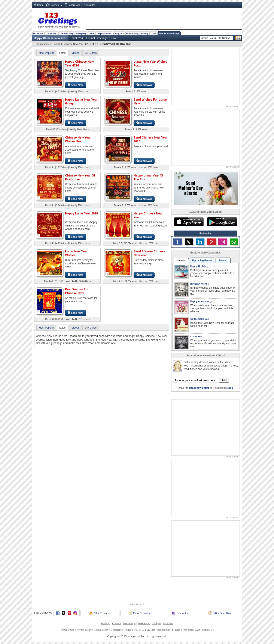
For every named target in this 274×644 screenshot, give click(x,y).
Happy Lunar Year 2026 (82, 213)
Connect (55, 5)
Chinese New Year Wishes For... (78, 139)
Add (224, 380)
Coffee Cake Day (200, 319)
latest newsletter (199, 388)
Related (223, 260)
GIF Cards (91, 53)
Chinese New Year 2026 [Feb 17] (81, 44)
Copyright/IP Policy (121, 630)
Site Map (105, 623)
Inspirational (104, 33)
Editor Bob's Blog (220, 613)
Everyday (81, 33)
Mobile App (74, 5)
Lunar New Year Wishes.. (76, 253)
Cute (153, 33)
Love (92, 33)
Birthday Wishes (200, 284)
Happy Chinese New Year (50, 38)
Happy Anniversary (201, 301)
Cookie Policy (101, 630)
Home (40, 5)
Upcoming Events (202, 260)
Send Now (76, 85)
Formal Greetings (97, 38)
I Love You (196, 336)
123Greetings (42, 44)
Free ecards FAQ (191, 630)
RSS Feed (168, 623)
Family (145, 33)
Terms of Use (67, 630)
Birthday (38, 33)
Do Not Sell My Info (144, 630)
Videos (75, 53)
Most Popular (46, 53)
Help (178, 630)
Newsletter (89, 5)
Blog (230, 388)
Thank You (51, 33)
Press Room (144, 623)
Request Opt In (165, 630)
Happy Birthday (199, 266)
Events (56, 44)
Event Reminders (140, 613)
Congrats (119, 33)
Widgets (157, 623)
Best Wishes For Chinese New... (77, 291)
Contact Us (208, 630)
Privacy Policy (84, 630)
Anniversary (67, 33)
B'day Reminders (100, 613)
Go (238, 38)
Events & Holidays (169, 33)
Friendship (132, 33)
